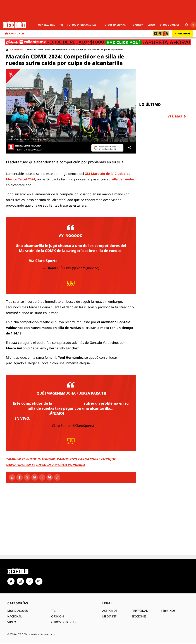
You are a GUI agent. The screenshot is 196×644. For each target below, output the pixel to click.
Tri (61, 25)
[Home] (7, 50)
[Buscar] (186, 25)
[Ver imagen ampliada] (71, 106)
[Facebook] (20, 477)
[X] (27, 477)
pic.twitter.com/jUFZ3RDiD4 (102, 418)
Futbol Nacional (116, 25)
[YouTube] (39, 581)
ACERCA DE (110, 611)
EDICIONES (139, 616)
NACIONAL (15, 616)
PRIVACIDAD (140, 611)
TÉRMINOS (168, 611)
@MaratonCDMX (68, 403)
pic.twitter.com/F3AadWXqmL (85, 261)
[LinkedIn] (42, 477)
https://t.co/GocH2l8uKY (54, 418)
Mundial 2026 (46, 25)
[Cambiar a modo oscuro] (193, 25)
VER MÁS (177, 116)
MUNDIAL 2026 (18, 611)
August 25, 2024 (71, 275)
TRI (53, 611)
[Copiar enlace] (57, 477)
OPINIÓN (58, 616)
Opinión (138, 25)
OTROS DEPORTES (64, 622)
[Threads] (35, 477)
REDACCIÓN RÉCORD (28, 146)
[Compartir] (130, 148)
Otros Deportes (171, 25)
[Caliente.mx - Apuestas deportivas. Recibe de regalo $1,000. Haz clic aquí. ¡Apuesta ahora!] (98, 42)
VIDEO (12, 622)
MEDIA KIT (109, 616)
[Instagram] (20, 581)
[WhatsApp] (12, 477)
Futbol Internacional (83, 25)
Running (18, 50)
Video (151, 25)
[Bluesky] (50, 477)
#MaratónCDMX (78, 413)
